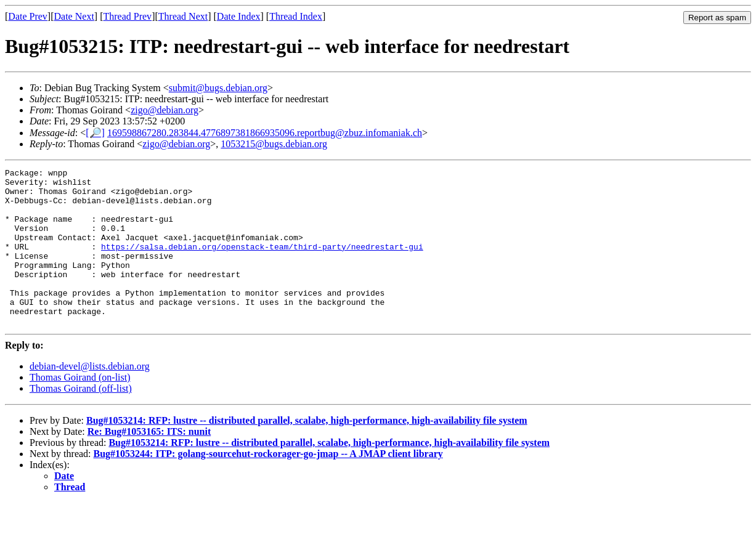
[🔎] (95, 133)
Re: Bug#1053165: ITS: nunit (149, 463)
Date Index (239, 16)
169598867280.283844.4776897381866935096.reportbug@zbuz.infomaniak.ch (265, 133)
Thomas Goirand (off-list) (81, 420)
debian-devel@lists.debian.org (90, 398)
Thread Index (296, 16)
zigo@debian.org (165, 110)
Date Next (74, 16)
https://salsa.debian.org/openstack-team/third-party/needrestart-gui (262, 263)
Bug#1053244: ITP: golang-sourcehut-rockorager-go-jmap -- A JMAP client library (268, 485)
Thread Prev (127, 16)
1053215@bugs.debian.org (274, 144)
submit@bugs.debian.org (218, 88)
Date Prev (28, 16)
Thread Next (183, 16)
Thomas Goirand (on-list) (80, 409)
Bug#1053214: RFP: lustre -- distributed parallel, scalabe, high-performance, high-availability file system (307, 452)
